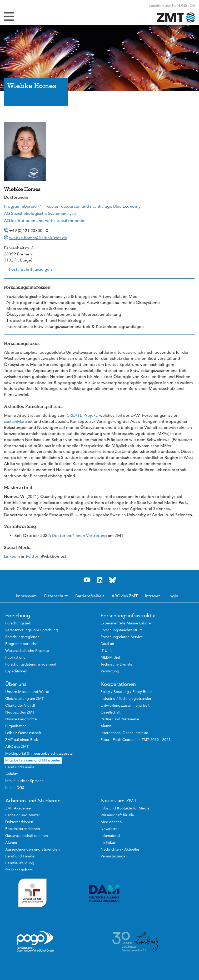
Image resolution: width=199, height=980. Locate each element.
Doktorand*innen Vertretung (79, 535)
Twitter (32, 556)
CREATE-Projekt (82, 415)
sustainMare (16, 421)
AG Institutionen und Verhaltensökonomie (44, 220)
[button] (192, 5)
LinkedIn (12, 556)
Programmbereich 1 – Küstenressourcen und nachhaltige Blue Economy (72, 206)
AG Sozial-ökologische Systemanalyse (40, 213)
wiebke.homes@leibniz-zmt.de (38, 238)
